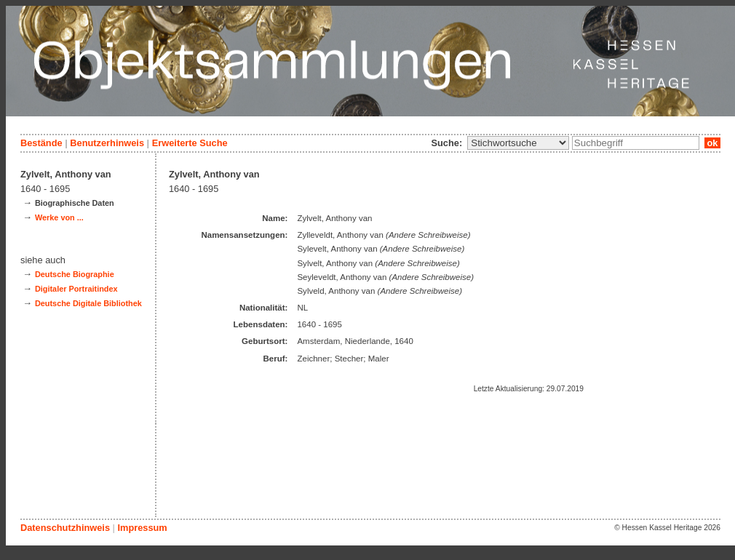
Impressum (142, 528)
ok (712, 143)
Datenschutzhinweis (65, 528)
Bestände (41, 143)
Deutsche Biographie (75, 274)
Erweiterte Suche (190, 143)
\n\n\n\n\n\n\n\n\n (518, 143)
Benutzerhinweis (107, 143)
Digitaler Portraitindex (76, 289)
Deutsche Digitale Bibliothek (88, 303)
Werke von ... (59, 217)
